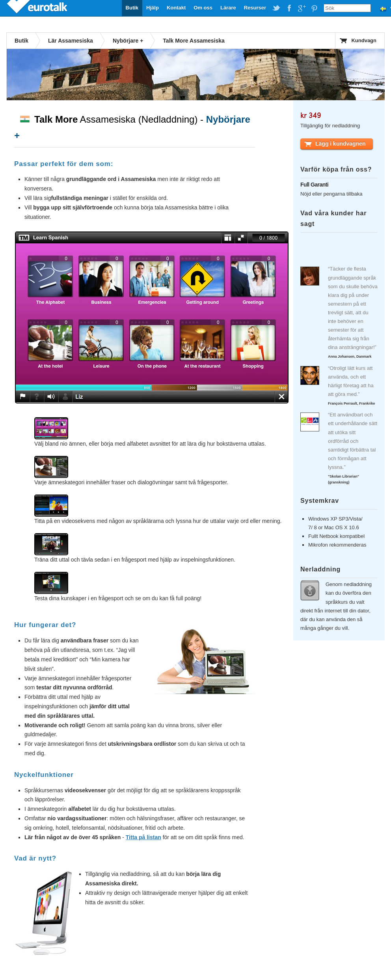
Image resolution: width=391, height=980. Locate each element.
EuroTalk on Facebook (289, 8)
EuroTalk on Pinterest (314, 8)
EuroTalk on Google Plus (302, 8)
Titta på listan (143, 837)
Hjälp (153, 8)
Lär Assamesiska (71, 41)
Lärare (228, 8)
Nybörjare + (128, 41)
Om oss (203, 8)
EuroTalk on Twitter (276, 8)
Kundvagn (364, 40)
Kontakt (176, 8)
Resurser (255, 8)
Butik (132, 8)
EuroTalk (38, 8)
